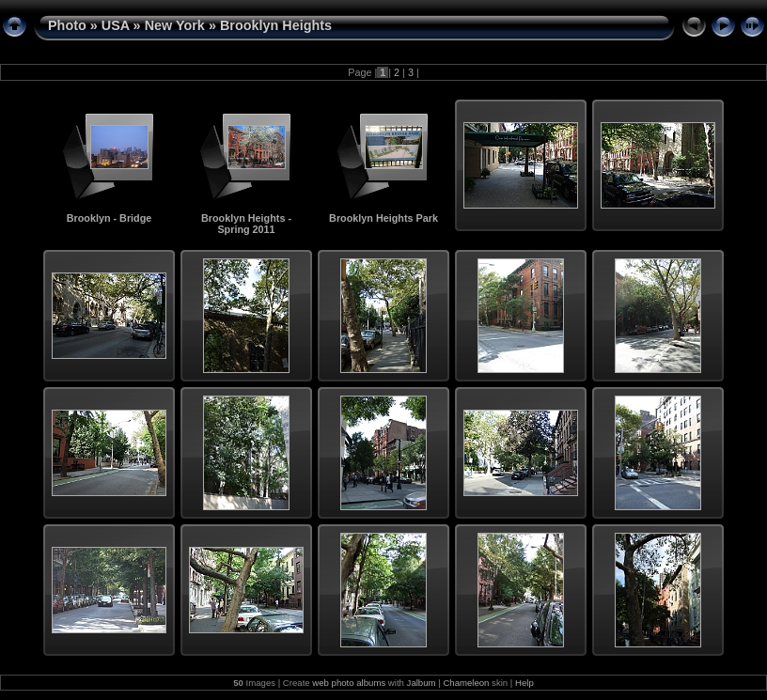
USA (116, 25)
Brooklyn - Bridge (110, 218)
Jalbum (422, 683)
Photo (67, 25)
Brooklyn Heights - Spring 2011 (246, 224)
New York (175, 25)
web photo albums (349, 683)
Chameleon (466, 683)
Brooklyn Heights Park (383, 218)
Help (524, 683)
